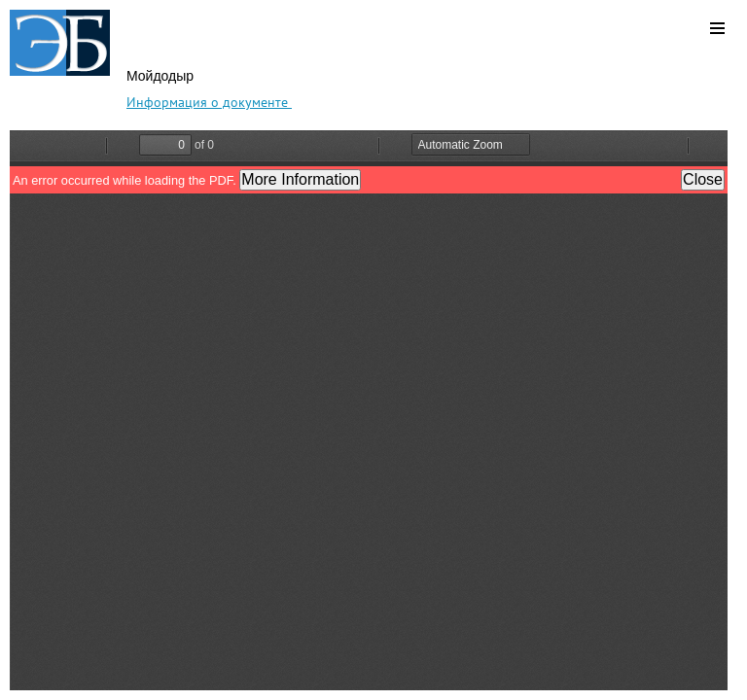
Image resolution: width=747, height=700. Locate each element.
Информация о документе (209, 102)
